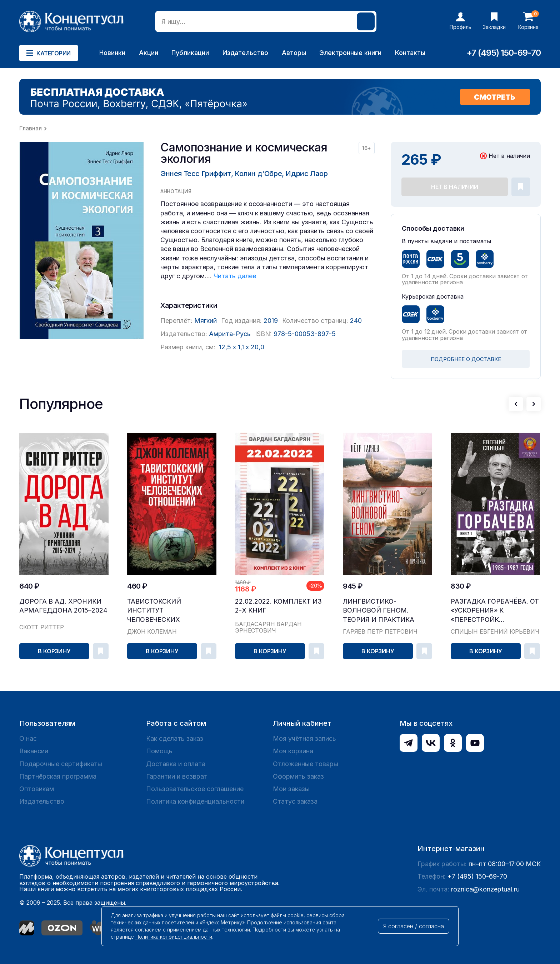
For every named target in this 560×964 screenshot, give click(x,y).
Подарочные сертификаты (61, 764)
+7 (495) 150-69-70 (504, 53)
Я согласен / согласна (414, 926)
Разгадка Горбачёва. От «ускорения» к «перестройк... (495, 610)
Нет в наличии (455, 187)
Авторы (294, 53)
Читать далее (235, 276)
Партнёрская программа (58, 776)
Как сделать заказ (175, 738)
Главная (31, 128)
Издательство (245, 53)
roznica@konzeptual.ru (485, 889)
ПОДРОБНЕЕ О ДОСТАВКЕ (466, 359)
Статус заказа (295, 801)
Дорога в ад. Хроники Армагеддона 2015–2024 (63, 606)
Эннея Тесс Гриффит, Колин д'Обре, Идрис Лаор (244, 174)
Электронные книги (350, 53)
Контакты (410, 53)
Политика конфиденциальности (195, 801)
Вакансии (34, 751)
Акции (149, 53)
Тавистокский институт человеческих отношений (154, 611)
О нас (28, 738)
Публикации (190, 53)
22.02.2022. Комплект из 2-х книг (278, 606)
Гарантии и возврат (177, 776)
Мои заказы (291, 789)
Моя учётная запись (304, 738)
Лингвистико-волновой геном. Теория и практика (379, 610)
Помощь (159, 751)
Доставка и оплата (176, 764)
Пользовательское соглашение (195, 789)
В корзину (54, 651)
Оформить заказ (298, 776)
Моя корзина (293, 751)
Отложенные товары (306, 764)
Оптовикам (37, 789)
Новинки (112, 53)
